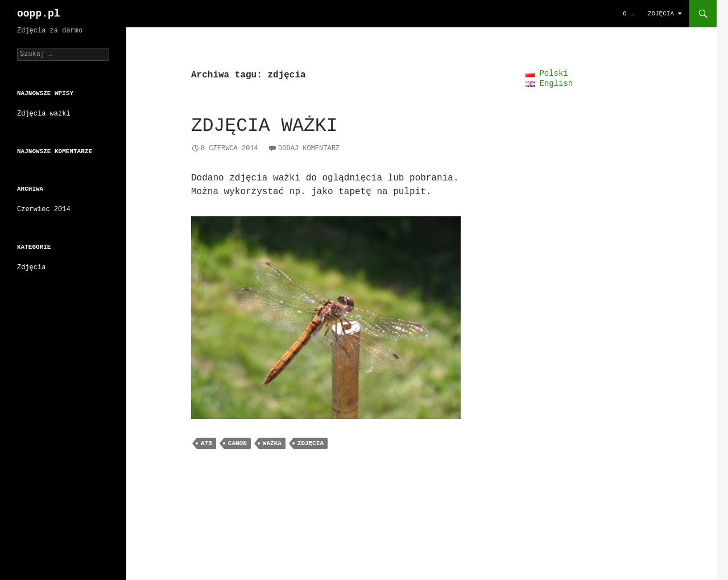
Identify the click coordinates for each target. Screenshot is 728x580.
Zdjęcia (661, 13)
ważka (272, 443)
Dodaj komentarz (309, 148)
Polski (547, 73)
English (549, 83)
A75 (206, 443)
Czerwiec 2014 (44, 211)
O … (628, 13)
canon (237, 443)
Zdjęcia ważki (264, 126)
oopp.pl (39, 14)
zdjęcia (311, 443)
